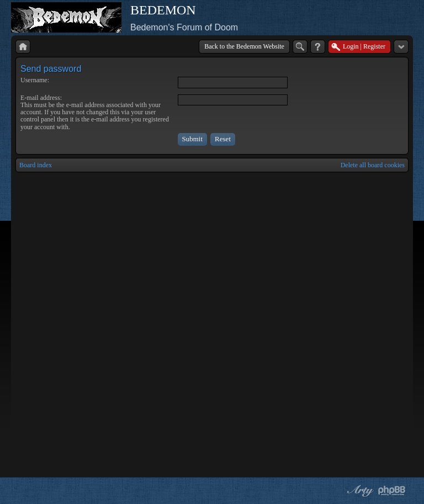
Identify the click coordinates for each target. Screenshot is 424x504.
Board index (36, 165)
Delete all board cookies (373, 165)
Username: (35, 80)
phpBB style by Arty (359, 491)
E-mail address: (41, 98)
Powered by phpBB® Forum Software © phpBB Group (392, 491)
